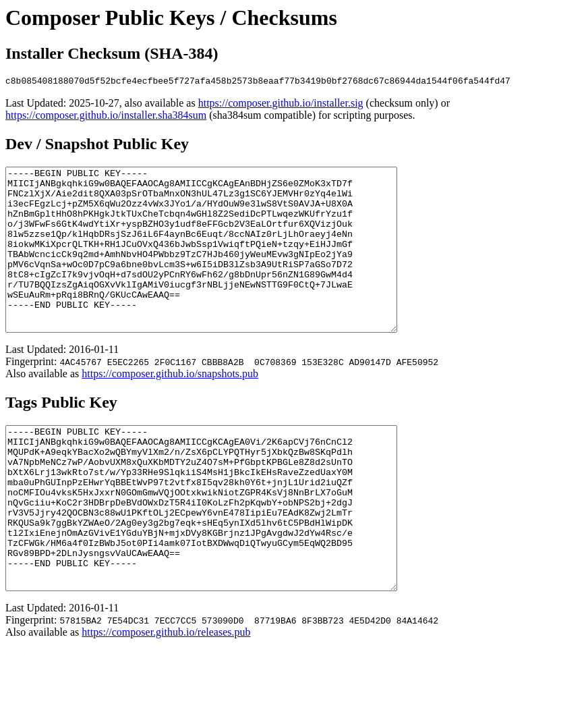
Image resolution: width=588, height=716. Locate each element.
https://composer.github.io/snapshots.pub (170, 408)
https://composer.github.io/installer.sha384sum (106, 117)
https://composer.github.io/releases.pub (166, 699)
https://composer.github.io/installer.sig (281, 105)
